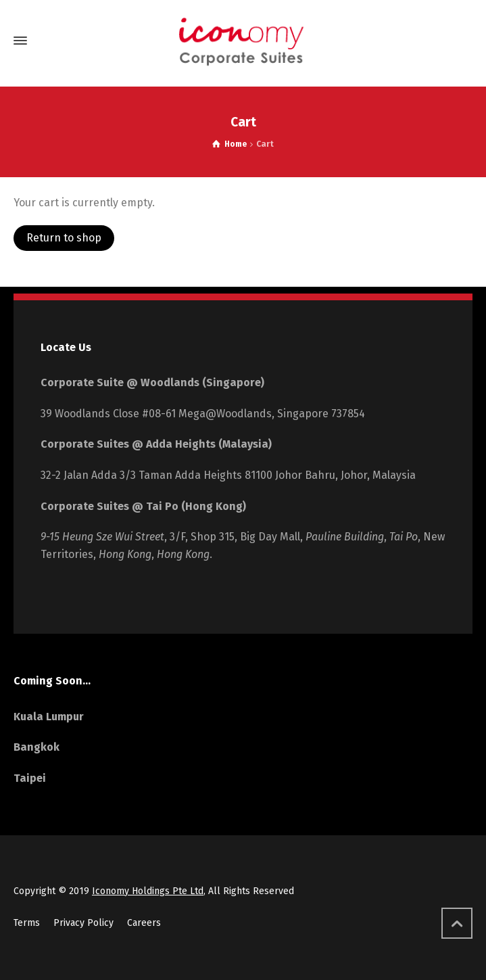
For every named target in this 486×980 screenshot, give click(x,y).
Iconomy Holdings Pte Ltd (148, 891)
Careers (144, 923)
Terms (27, 923)
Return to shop (64, 238)
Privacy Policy (83, 923)
